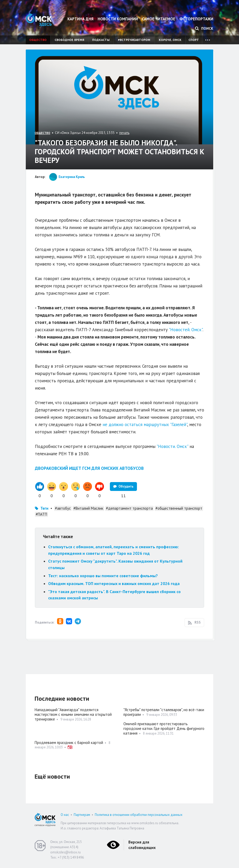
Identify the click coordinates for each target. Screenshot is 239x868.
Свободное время (69, 40)
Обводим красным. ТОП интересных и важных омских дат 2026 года (114, 583)
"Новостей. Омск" (186, 330)
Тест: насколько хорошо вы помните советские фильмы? (103, 576)
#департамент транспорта (129, 508)
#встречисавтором (134, 40)
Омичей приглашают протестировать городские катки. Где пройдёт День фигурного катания (164, 728)
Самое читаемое (159, 19)
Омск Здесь (39, 20)
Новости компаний (118, 19)
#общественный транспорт (179, 508)
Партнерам (82, 815)
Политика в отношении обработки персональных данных (139, 815)
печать (124, 133)
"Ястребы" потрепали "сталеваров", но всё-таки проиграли (164, 712)
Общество (38, 40)
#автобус (63, 508)
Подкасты (101, 40)
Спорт (194, 40)
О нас (65, 815)
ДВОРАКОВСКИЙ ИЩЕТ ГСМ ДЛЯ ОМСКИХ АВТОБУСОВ (89, 468)
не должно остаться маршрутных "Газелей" (145, 424)
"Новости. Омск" (172, 446)
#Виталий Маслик (88, 508)
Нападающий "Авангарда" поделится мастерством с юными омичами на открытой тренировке (73, 714)
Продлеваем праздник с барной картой (69, 743)
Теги (44, 508)
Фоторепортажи (196, 19)
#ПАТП (41, 514)
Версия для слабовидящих (142, 845)
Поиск (204, 28)
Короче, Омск (170, 40)
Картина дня (80, 19)
